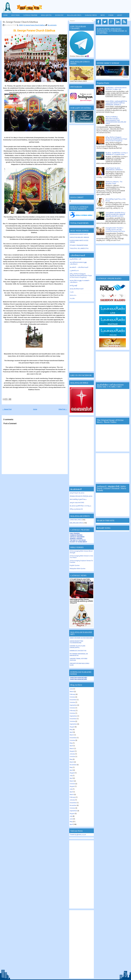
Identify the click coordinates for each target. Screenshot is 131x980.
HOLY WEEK (15, 15)
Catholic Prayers (30, 15)
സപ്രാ (72, 298)
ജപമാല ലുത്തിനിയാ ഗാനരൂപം (80, 506)
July (71, 776)
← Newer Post (7, 409)
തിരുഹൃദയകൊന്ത (76, 509)
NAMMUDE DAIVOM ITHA (78, 651)
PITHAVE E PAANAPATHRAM (79, 245)
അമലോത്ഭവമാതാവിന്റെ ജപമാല (81, 496)
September (73, 705)
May (71, 729)
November (73, 765)
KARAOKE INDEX (91, 15)
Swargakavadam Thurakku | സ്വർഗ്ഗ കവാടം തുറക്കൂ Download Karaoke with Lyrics (115, 230)
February (73, 694)
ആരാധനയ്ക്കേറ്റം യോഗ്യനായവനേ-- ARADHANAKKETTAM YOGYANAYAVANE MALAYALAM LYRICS (116, 120)
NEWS (21, 25)
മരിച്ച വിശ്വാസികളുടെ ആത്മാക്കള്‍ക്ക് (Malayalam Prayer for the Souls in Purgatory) (81, 276)
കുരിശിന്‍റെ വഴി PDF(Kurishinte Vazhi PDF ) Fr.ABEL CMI (116, 89)
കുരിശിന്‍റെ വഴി (75, 259)
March (72, 692)
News (103, 15)
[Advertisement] (82, 159)
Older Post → (63, 409)
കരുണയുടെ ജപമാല (77, 493)
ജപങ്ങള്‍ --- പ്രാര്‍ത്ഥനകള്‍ (79, 267)
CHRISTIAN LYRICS (76, 520)
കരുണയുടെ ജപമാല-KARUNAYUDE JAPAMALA (114, 169)
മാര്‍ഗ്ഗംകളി (73, 285)
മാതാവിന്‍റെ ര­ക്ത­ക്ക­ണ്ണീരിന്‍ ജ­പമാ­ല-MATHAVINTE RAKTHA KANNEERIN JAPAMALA (116, 103)
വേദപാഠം (73, 295)
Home (5, 15)
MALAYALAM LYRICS (74, 15)
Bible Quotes (46, 15)
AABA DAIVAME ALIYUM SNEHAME (81, 638)
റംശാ (72, 292)
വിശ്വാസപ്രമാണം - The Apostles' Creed (114, 183)
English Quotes (75, 565)
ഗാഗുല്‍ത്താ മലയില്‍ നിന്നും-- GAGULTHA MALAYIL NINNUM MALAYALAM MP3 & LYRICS (116, 214)
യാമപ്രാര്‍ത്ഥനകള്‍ (77, 289)
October (72, 697)
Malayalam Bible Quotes (78, 569)
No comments (52, 25)
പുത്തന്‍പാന (74, 270)
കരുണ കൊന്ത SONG (77, 503)
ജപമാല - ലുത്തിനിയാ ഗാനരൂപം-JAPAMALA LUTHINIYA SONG (117, 154)
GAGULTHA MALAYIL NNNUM (79, 237)
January (72, 754)
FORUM (111, 15)
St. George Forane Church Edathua (20, 22)
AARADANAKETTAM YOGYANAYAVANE (76, 642)
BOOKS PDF (59, 15)
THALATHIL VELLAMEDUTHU (79, 248)
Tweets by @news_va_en (78, 835)
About (120, 15)
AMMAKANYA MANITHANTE (79, 234)
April (71, 732)
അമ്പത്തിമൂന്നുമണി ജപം (78, 499)
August (72, 727)
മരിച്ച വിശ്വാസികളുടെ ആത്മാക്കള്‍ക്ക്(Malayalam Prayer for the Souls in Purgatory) (116, 139)
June (71, 689)
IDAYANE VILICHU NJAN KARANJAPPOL (77, 647)
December (73, 700)
